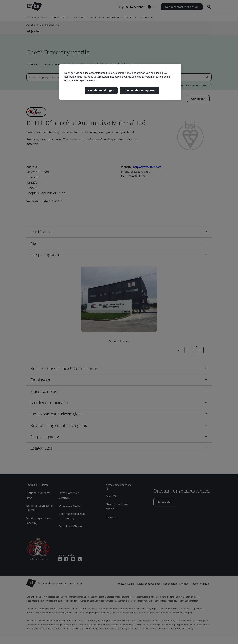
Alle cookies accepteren (140, 90)
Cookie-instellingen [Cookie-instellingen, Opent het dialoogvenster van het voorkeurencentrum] (101, 90)
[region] (120, 82)
